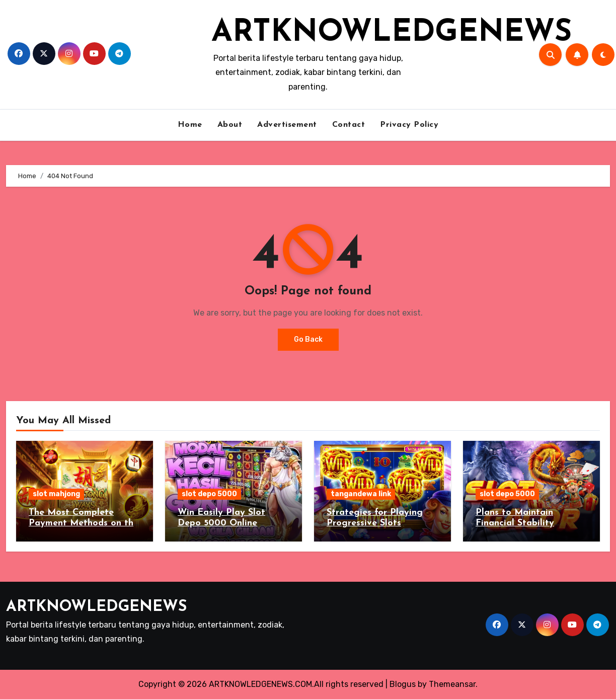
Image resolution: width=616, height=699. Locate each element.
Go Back (308, 339)
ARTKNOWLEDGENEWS (392, 33)
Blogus (403, 684)
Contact (349, 125)
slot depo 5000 (209, 494)
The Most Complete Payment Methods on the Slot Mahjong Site (84, 523)
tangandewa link (361, 494)
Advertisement (287, 125)
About (230, 125)
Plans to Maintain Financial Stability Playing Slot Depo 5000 (528, 523)
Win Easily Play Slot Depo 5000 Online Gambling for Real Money (234, 523)
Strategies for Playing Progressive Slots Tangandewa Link (375, 523)
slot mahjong (56, 494)
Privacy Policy (409, 125)
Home (190, 125)
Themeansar (452, 684)
